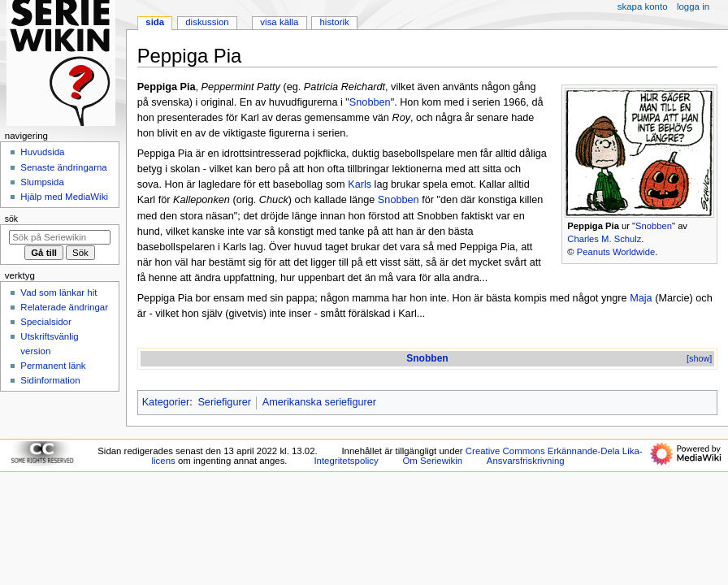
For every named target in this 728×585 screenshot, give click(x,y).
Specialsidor (45, 322)
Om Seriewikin (432, 461)
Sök (11, 219)
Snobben (654, 226)
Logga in (693, 6)
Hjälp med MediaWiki (64, 197)
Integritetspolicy (346, 461)
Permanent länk (53, 366)
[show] (699, 358)
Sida (155, 22)
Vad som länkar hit (58, 292)
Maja (641, 298)
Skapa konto (643, 6)
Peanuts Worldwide (616, 252)
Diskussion (207, 22)
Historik (335, 22)
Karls (360, 184)
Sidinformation (50, 380)
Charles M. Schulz (604, 239)
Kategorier (166, 402)
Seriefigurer (224, 402)
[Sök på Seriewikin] (60, 237)
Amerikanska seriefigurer (319, 402)
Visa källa (279, 22)
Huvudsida (42, 152)
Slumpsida (42, 182)
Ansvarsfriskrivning (526, 461)
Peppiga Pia (593, 226)
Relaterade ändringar (64, 307)
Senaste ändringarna (63, 167)
